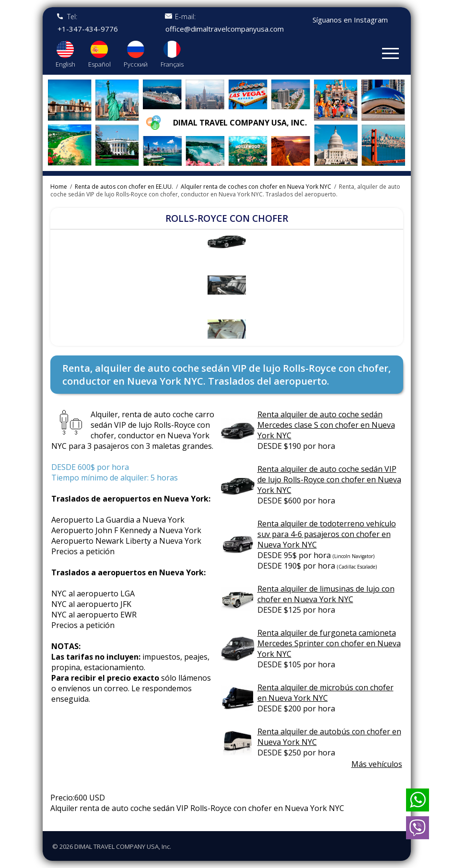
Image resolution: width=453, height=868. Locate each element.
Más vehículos (377, 764)
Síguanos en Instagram (350, 20)
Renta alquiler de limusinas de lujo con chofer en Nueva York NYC (326, 594)
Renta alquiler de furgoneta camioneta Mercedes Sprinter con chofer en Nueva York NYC (329, 643)
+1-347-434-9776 (88, 29)
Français (172, 64)
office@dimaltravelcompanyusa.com (225, 29)
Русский (136, 64)
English (65, 64)
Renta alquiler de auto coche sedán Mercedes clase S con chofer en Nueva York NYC (326, 425)
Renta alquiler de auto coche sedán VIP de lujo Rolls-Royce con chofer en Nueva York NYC (329, 480)
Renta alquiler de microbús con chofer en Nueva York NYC (325, 693)
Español (99, 64)
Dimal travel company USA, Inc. (240, 123)
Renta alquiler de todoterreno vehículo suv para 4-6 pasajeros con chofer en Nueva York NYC (327, 534)
